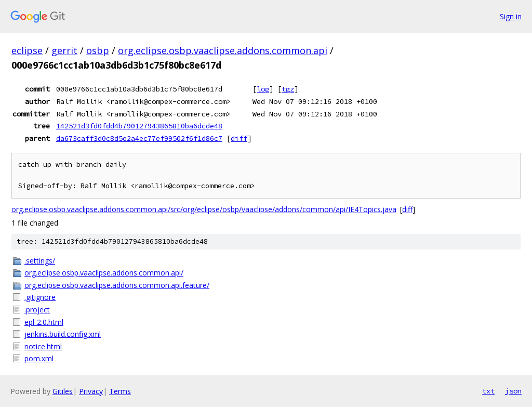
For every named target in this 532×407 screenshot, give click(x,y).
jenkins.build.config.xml (63, 334)
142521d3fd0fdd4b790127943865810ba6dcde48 (139, 126)
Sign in (511, 16)
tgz (288, 89)
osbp (98, 50)
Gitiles (63, 391)
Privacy (91, 391)
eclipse (27, 50)
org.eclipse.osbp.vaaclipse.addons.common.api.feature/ (117, 285)
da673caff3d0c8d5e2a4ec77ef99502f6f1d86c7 (139, 138)
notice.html (43, 346)
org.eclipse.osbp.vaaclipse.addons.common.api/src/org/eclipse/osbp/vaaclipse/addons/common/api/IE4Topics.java (204, 209)
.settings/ (40, 261)
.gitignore (40, 297)
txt (488, 391)
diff (239, 138)
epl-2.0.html (44, 322)
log (263, 89)
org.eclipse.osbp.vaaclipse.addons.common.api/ (104, 273)
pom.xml (39, 358)
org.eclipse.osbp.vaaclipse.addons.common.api (223, 50)
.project (37, 310)
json (513, 391)
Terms (120, 391)
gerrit (64, 50)
